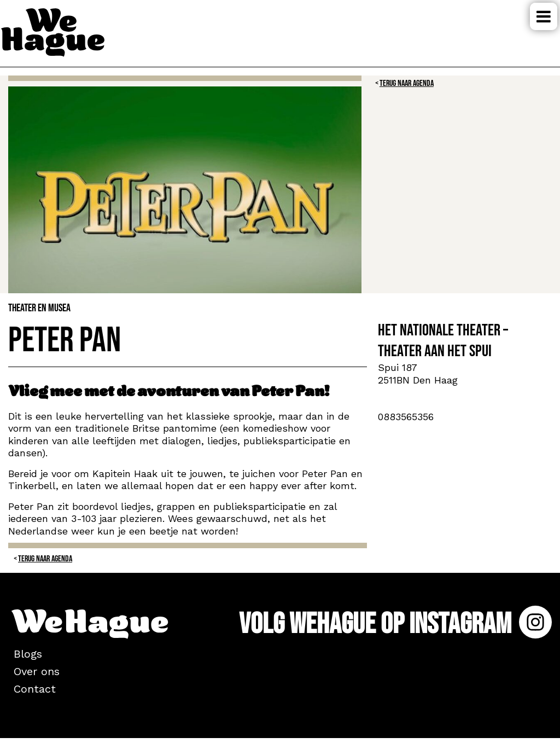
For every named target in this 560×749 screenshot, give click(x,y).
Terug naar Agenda (407, 83)
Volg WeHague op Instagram (395, 624)
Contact (35, 689)
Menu (544, 16)
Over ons (37, 671)
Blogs (28, 654)
